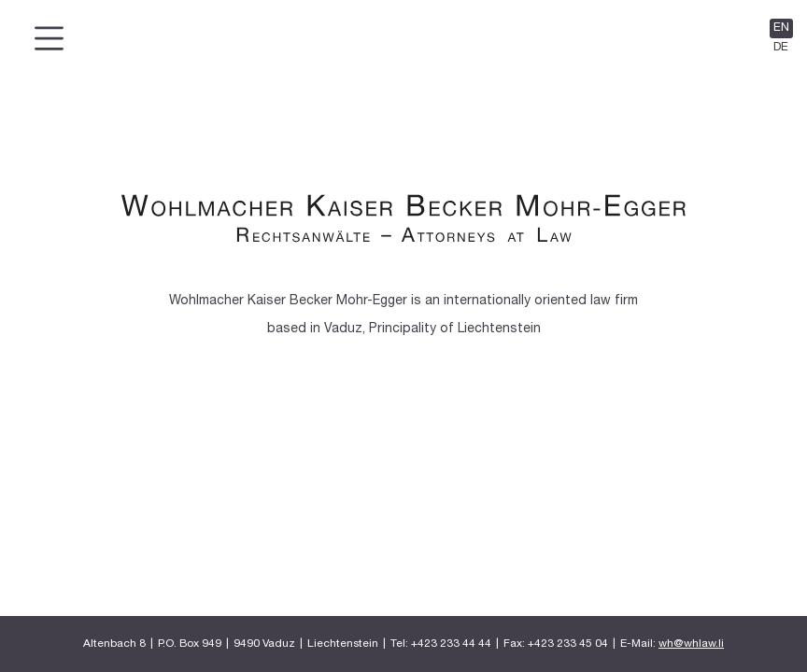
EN (781, 28)
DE (781, 48)
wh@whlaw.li (691, 644)
